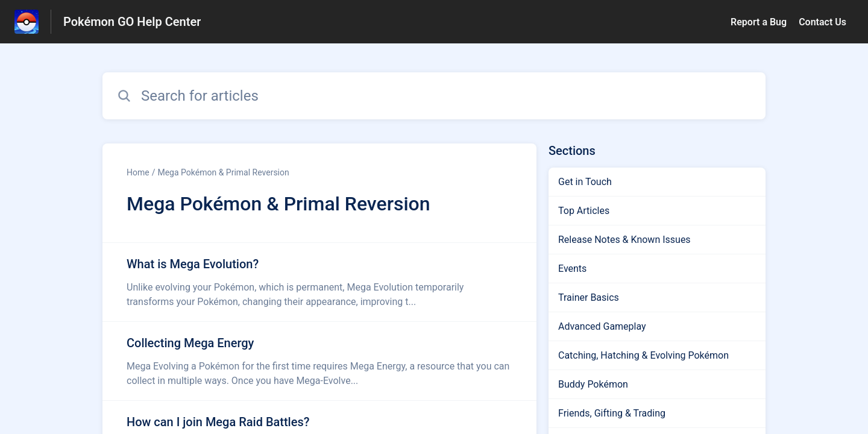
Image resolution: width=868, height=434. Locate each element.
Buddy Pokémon (593, 384)
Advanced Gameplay (602, 326)
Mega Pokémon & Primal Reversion (223, 172)
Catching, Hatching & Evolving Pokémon (643, 355)
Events (572, 269)
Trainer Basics (589, 297)
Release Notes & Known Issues (624, 240)
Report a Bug (759, 22)
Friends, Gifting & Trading (612, 413)
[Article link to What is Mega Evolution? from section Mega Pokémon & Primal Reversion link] (319, 282)
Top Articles (584, 211)
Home (138, 172)
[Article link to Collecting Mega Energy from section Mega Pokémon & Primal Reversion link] (319, 361)
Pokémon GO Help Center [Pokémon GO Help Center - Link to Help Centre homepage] (132, 22)
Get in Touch (585, 182)
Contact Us (822, 22)
